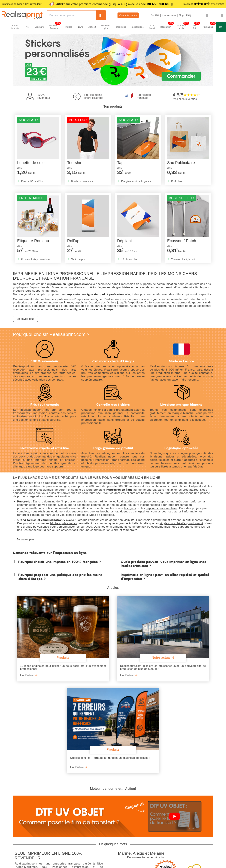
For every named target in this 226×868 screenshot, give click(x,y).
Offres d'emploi (196, 815)
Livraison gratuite (26, 813)
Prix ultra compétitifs (28, 825)
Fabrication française (28, 817)
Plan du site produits (152, 864)
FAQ (188, 15)
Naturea (168, 812)
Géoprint (168, 822)
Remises (168, 815)
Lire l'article (28, 655)
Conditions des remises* (172, 827)
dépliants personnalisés (162, 508)
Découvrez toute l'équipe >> (146, 745)
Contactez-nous (128, 15)
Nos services (169, 15)
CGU (96, 864)
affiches (66, 530)
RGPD (106, 864)
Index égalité (194, 819)
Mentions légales (72, 864)
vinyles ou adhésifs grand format (181, 523)
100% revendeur (26, 821)
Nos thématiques (197, 812)
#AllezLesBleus (196, 826)
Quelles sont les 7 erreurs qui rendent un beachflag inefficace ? (180, 647)
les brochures (105, 512)
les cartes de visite (114, 505)
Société (155, 15)
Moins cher (170, 819)
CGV (87, 864)
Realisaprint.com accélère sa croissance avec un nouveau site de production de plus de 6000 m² (113, 648)
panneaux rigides (40, 530)
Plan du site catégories (125, 864)
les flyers (130, 508)
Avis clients (194, 822)
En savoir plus (25, 319)
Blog (181, 15)
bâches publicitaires (64, 523)
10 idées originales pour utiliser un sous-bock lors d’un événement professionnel (46, 647)
